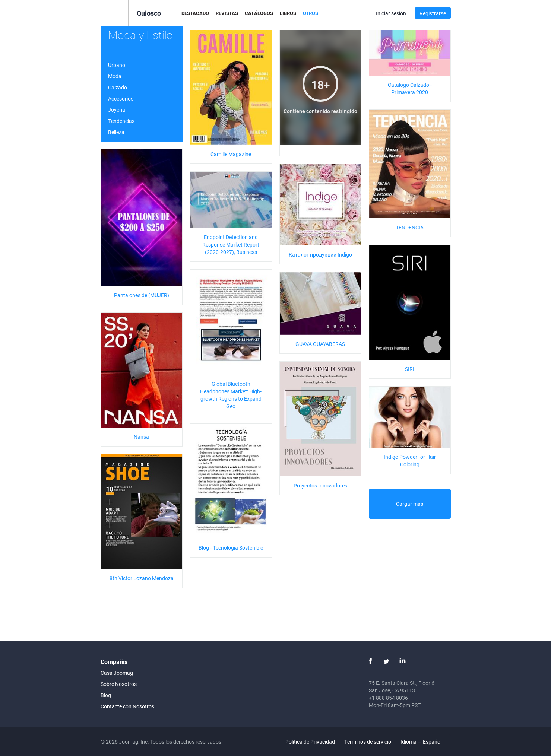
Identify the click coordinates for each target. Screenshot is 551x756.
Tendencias (121, 121)
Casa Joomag (117, 673)
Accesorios (121, 99)
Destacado (195, 13)
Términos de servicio (368, 742)
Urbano (117, 65)
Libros (288, 13)
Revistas (227, 13)
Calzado (118, 87)
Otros (311, 13)
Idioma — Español (425, 742)
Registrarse (433, 13)
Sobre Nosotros (119, 684)
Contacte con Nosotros (127, 706)
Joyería (117, 110)
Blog (106, 695)
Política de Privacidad (310, 742)
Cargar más (410, 504)
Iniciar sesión (391, 13)
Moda (115, 76)
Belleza (116, 132)
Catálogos (259, 13)
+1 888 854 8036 (388, 698)
